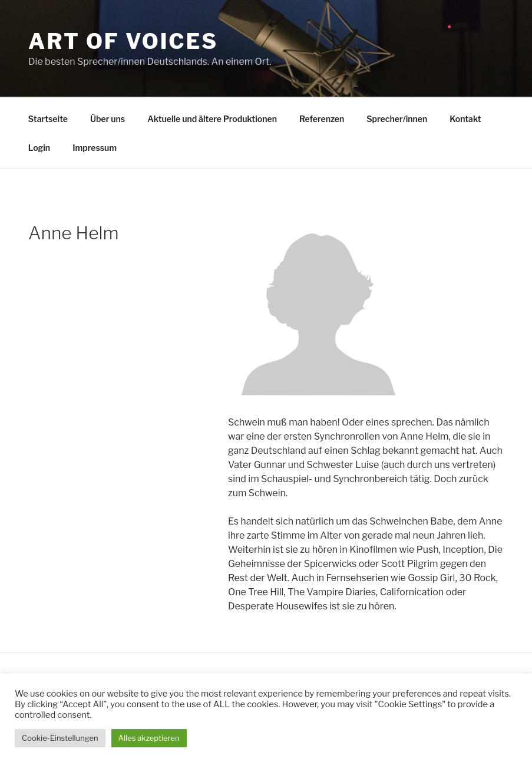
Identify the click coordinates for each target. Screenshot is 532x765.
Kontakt (465, 119)
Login (39, 148)
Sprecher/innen (397, 119)
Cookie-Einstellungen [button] (60, 738)
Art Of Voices (123, 41)
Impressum (95, 148)
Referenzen (322, 119)
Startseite (48, 119)
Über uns (108, 119)
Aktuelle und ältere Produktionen (212, 119)
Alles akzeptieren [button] (149, 738)
